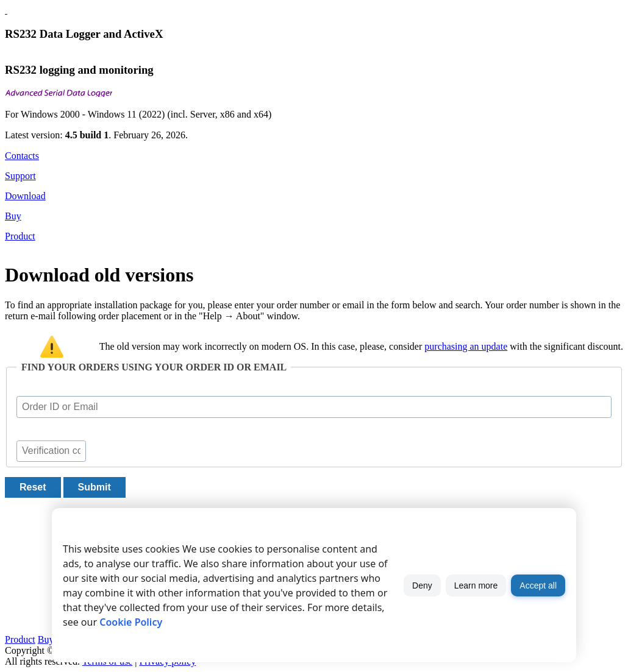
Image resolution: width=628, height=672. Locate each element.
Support (20, 176)
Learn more (476, 585)
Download (25, 196)
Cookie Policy (131, 622)
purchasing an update (466, 346)
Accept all (538, 585)
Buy (13, 216)
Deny (422, 585)
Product (20, 236)
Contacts (22, 156)
